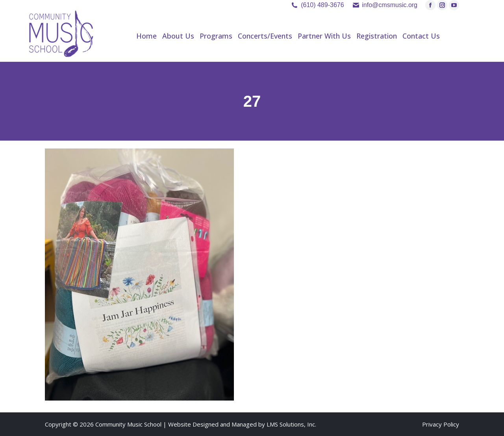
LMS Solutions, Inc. (291, 424)
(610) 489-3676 (322, 5)
